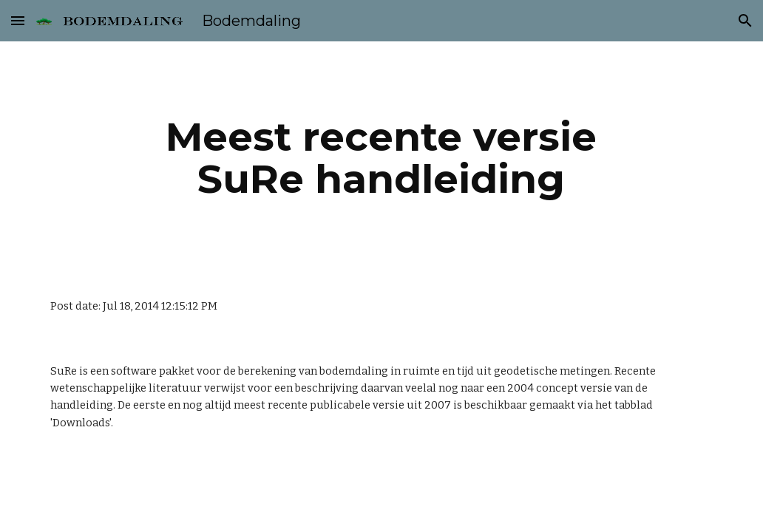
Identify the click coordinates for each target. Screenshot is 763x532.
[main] (382, 158)
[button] (18, 20)
